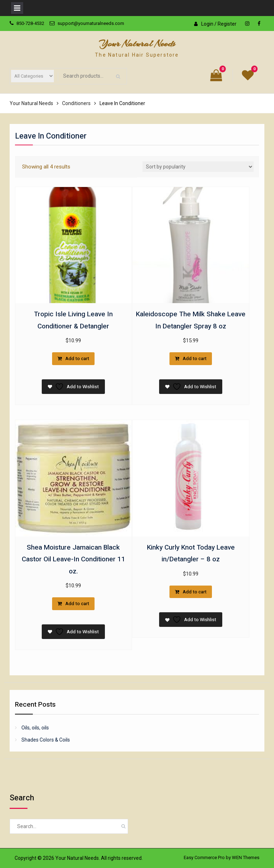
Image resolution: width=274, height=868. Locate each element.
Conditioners (76, 103)
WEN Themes (246, 857)
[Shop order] (198, 167)
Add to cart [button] (77, 358)
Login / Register (219, 24)
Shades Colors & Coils (46, 740)
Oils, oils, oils (35, 728)
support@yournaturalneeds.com (91, 23)
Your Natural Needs (137, 44)
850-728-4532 (30, 23)
